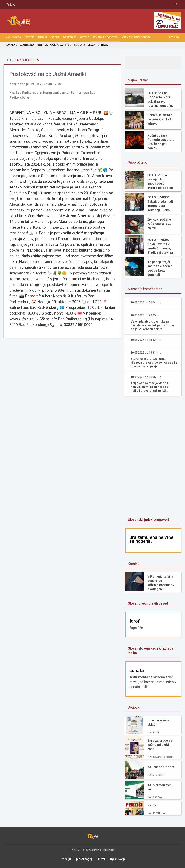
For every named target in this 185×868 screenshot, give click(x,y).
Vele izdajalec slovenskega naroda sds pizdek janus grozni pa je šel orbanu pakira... (153, 325)
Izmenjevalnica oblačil (158, 722)
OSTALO (85, 37)
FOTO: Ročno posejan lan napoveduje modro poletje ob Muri (160, 182)
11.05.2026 (173, 37)
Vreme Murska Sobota (136, 37)
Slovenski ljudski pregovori (148, 520)
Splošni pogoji (84, 859)
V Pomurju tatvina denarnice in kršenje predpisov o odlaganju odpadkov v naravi (161, 583)
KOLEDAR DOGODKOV (106, 37)
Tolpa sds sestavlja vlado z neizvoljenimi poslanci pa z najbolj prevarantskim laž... (150, 387)
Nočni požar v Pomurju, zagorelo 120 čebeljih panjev (161, 142)
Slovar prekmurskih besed (148, 603)
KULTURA (79, 45)
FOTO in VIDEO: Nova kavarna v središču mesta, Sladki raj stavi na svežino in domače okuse (161, 246)
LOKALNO (11, 45)
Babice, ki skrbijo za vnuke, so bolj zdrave (160, 119)
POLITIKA (42, 45)
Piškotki (101, 859)
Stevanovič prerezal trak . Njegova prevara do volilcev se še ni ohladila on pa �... (152, 363)
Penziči (153, 805)
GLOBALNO (27, 45)
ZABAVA (103, 45)
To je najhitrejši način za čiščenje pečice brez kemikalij (160, 268)
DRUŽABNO (70, 37)
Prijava (11, 5)
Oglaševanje (118, 859)
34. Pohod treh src (161, 767)
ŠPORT (55, 37)
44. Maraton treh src (159, 787)
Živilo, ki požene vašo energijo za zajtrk (159, 224)
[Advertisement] (154, 457)
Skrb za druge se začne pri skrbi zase (160, 745)
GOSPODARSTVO (61, 45)
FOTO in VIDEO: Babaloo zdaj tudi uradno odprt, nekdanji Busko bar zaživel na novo (160, 204)
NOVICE (29, 37)
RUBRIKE (42, 37)
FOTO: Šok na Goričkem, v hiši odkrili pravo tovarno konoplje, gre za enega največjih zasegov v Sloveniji (160, 99)
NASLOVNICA (13, 37)
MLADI (91, 45)
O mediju (65, 859)
